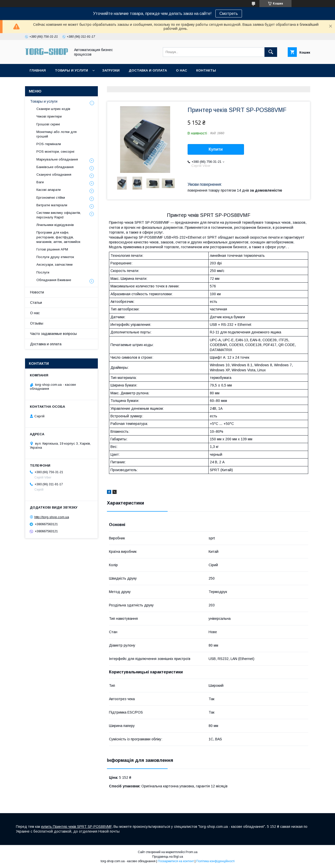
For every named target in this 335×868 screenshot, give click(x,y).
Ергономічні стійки (51, 198)
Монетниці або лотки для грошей (57, 134)
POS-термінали (49, 144)
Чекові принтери (49, 116)
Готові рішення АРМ (52, 249)
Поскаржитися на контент (176, 861)
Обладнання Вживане (54, 280)
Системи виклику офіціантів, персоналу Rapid (59, 215)
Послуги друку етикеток (55, 257)
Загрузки (111, 70)
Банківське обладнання (55, 167)
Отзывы (37, 323)
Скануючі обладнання (54, 175)
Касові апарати (49, 190)
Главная (38, 70)
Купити (216, 149)
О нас (182, 70)
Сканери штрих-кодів (53, 109)
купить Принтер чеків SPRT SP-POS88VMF (76, 827)
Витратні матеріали (52, 205)
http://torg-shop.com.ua (52, 517)
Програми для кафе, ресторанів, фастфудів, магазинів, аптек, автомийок (58, 237)
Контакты (206, 70)
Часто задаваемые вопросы (53, 334)
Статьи (36, 303)
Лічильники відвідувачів (55, 225)
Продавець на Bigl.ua (168, 857)
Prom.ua (192, 852)
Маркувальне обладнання (57, 159)
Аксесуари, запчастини (54, 265)
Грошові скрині (48, 124)
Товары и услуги (71, 70)
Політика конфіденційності (215, 861)
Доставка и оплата (148, 70)
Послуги (43, 272)
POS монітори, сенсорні (55, 152)
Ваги (40, 182)
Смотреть (229, 14)
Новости (37, 292)
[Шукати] (271, 52)
